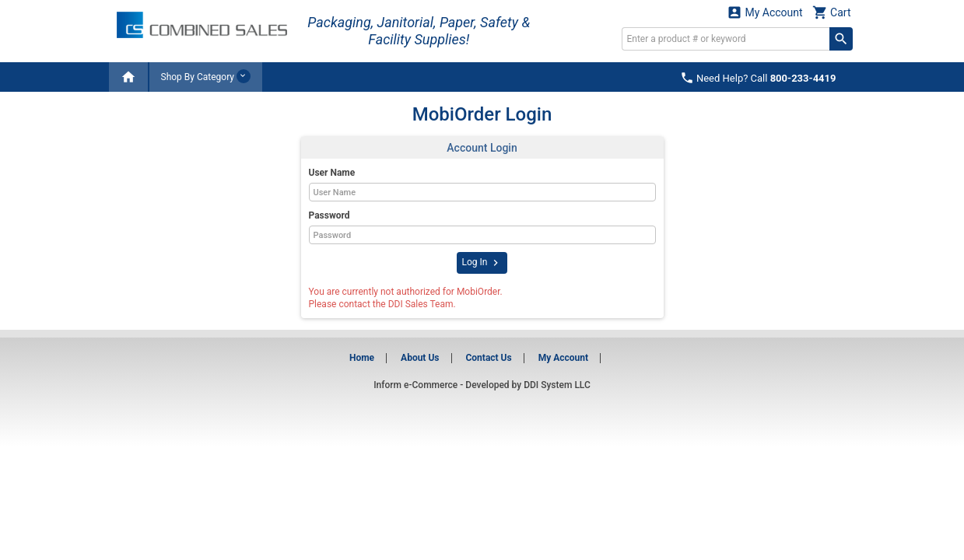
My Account (765, 12)
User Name (332, 173)
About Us (420, 358)
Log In (482, 263)
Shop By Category (206, 76)
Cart (832, 12)
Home (362, 358)
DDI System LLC (557, 385)
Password (330, 215)
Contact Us (488, 358)
